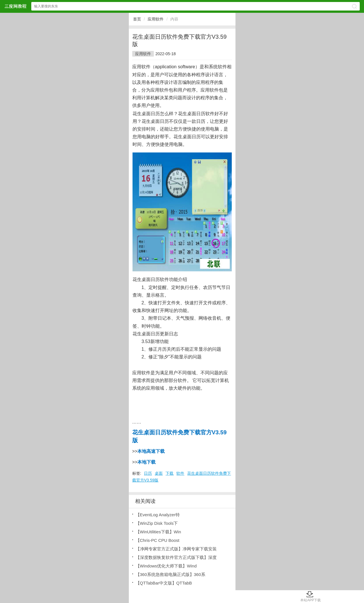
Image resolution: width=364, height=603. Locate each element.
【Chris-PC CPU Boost (158, 540)
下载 (169, 473)
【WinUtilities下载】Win (158, 532)
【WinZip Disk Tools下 (157, 523)
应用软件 (156, 19)
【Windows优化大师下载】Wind (166, 566)
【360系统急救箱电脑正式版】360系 (170, 574)
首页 (137, 19)
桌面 (159, 473)
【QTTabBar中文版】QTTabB (164, 583)
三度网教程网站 (15, 6)
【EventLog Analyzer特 (158, 515)
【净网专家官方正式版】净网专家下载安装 (176, 549)
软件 (180, 473)
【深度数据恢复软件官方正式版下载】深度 (176, 557)
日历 (148, 473)
